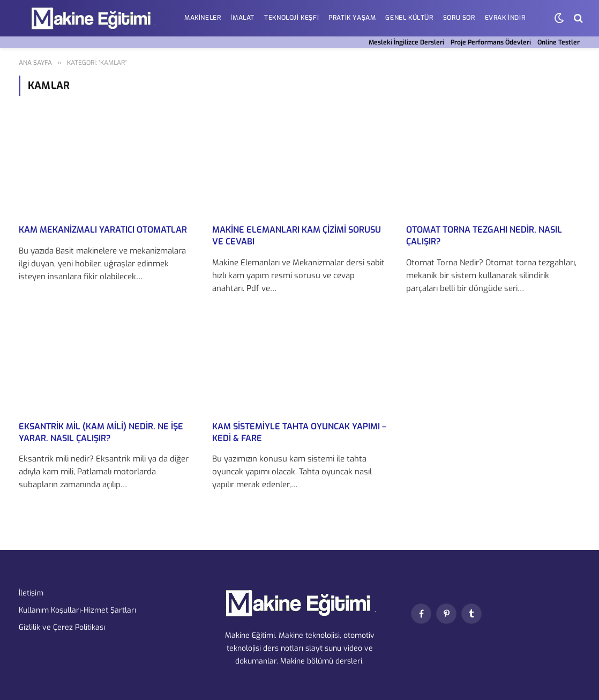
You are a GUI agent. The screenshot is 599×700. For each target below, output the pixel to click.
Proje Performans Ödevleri (491, 42)
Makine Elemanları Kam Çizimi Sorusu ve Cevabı (297, 236)
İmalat (242, 18)
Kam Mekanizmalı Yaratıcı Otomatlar (103, 230)
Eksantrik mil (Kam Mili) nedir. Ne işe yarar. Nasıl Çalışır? (101, 432)
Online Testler (559, 42)
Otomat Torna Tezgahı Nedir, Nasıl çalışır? (484, 236)
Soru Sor (459, 18)
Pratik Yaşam (352, 18)
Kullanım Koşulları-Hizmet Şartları (77, 610)
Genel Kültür (409, 18)
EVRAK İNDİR (505, 18)
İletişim (31, 593)
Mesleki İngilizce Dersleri (406, 42)
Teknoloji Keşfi (291, 18)
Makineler (203, 18)
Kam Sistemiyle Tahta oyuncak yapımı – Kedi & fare (299, 432)
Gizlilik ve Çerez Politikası (62, 627)
